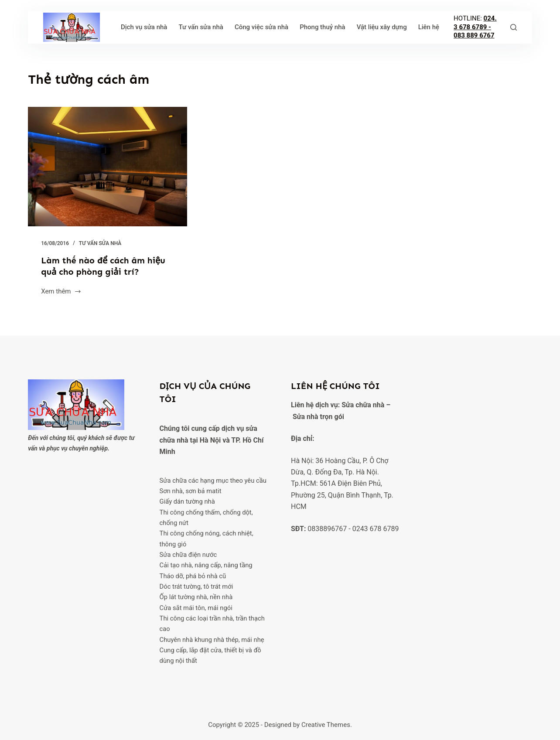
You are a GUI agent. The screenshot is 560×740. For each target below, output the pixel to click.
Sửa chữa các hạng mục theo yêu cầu (213, 481)
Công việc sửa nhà (261, 27)
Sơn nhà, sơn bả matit (191, 491)
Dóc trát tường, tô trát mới (196, 587)
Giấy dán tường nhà (187, 501)
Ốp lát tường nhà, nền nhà (196, 597)
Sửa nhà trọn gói (318, 417)
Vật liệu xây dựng (382, 27)
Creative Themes (326, 725)
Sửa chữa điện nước (188, 555)
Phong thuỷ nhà (323, 27)
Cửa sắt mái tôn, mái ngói (196, 608)
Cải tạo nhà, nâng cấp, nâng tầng (206, 565)
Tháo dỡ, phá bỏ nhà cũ (193, 576)
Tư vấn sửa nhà (201, 27)
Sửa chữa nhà (363, 405)
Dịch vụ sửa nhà (144, 27)
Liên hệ (429, 27)
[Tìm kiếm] (514, 27)
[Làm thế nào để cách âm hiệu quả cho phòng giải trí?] (108, 167)
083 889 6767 (474, 35)
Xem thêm (61, 292)
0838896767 (327, 529)
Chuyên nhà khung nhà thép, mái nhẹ (212, 640)
